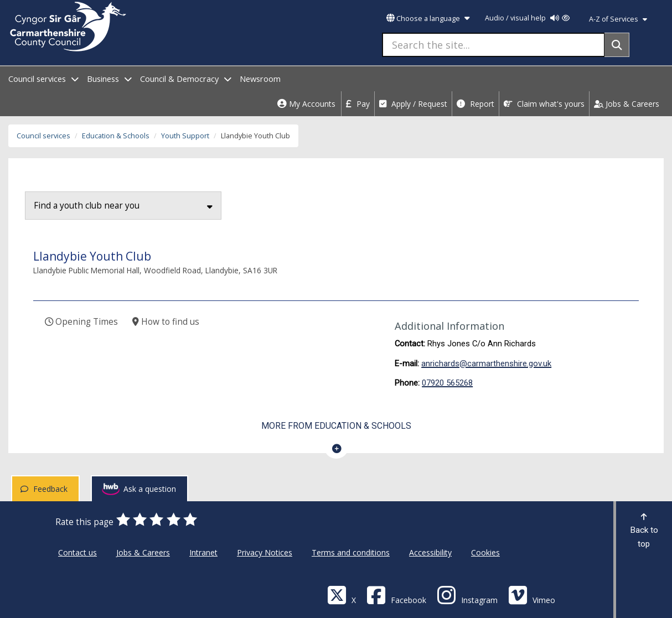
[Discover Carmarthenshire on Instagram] (467, 594)
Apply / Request (413, 104)
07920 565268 (447, 383)
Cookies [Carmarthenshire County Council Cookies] (485, 552)
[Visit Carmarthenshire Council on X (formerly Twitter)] (342, 594)
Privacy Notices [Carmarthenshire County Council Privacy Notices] (265, 552)
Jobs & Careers (627, 104)
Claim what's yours (544, 104)
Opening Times (81, 322)
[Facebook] (396, 594)
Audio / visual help (527, 18)
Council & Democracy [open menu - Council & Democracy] (186, 79)
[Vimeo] (532, 594)
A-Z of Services (618, 19)
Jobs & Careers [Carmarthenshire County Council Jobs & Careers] (143, 552)
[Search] (617, 45)
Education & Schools (116, 136)
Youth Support (185, 136)
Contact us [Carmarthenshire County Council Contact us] (77, 552)
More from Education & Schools (336, 426)
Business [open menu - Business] (109, 79)
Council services (43, 136)
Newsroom (260, 79)
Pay (358, 104)
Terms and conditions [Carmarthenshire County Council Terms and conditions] (351, 552)
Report (475, 104)
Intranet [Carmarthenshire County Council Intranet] (203, 552)
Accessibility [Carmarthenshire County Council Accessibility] (430, 552)
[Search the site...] (493, 45)
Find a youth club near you (123, 206)
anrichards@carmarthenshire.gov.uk (486, 363)
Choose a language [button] (428, 19)
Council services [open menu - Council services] (43, 79)
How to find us (166, 322)
